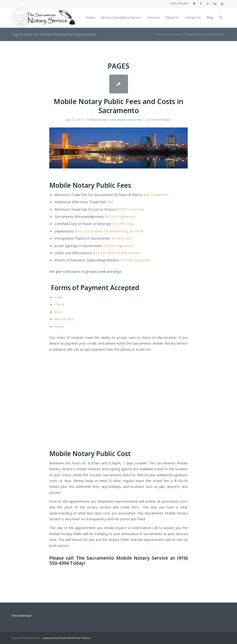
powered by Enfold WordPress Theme (67, 638)
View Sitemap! (21, 615)
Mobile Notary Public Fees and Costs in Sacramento (118, 106)
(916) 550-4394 (179, 3)
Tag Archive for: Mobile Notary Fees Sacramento (54, 34)
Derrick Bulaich (161, 120)
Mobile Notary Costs (102, 120)
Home (178, 34)
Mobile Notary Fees (130, 120)
